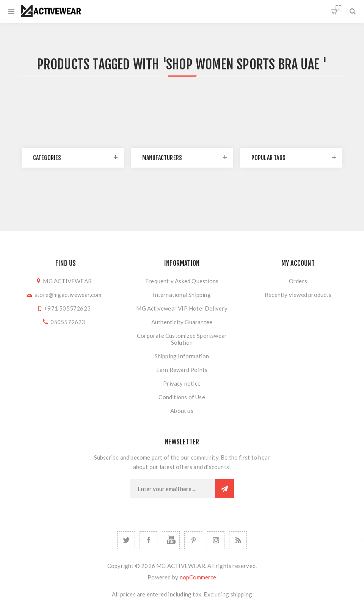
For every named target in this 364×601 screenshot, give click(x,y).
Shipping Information (182, 356)
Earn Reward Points (182, 370)
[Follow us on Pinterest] (193, 540)
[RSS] (238, 540)
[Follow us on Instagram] (216, 540)
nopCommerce (198, 577)
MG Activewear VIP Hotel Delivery (182, 308)
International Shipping (182, 295)
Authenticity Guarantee (182, 322)
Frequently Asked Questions (182, 281)
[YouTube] (171, 540)
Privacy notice (182, 383)
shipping (242, 594)
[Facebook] (148, 540)
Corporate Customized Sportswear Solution (182, 339)
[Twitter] (126, 540)
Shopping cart (338, 8)
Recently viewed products (298, 295)
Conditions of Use (182, 397)
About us (182, 411)
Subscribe (224, 489)
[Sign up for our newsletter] (173, 489)
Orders (298, 281)
